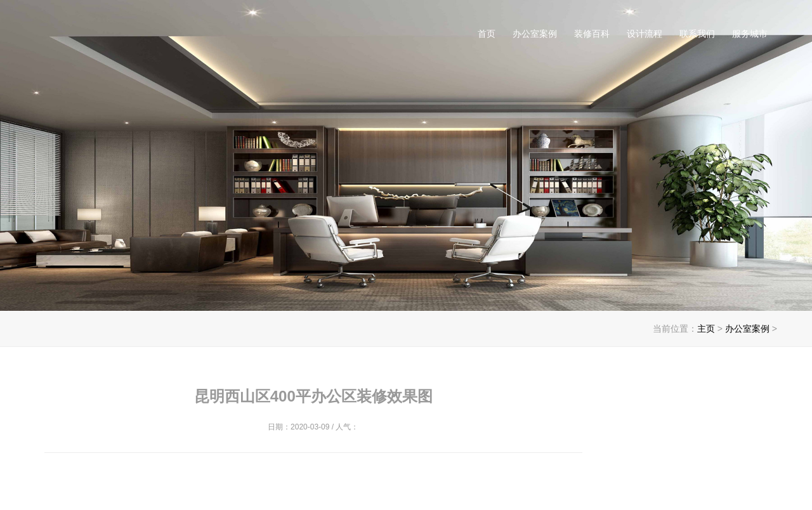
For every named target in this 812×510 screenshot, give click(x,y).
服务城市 (750, 34)
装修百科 (592, 34)
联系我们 (697, 34)
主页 (706, 329)
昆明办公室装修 (173, 38)
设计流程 (645, 34)
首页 (487, 34)
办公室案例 (535, 34)
